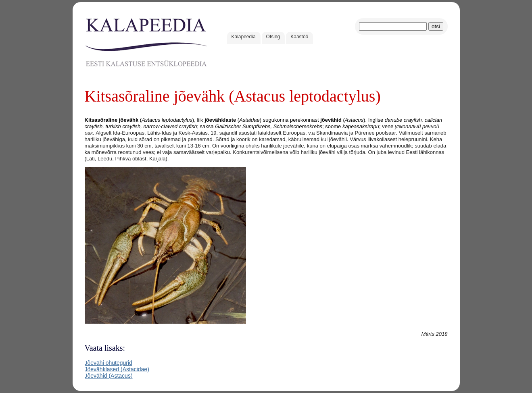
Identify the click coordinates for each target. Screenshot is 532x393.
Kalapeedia (244, 37)
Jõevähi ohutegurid (108, 363)
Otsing (273, 37)
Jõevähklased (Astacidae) (117, 369)
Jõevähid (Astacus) (109, 376)
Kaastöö (299, 37)
